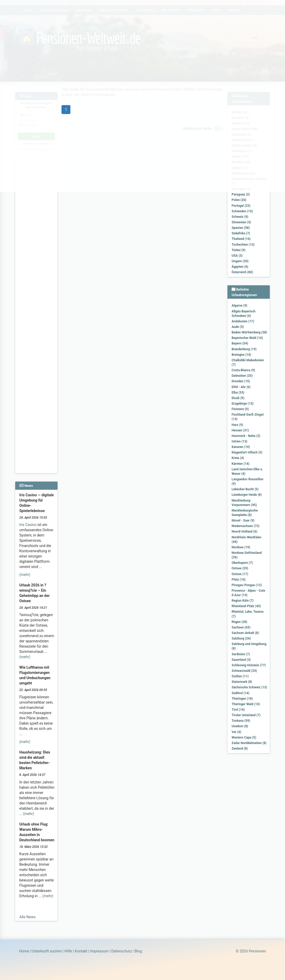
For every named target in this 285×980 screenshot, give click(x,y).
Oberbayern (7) (242, 563)
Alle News (28, 917)
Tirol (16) (238, 710)
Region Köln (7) (243, 601)
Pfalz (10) (239, 580)
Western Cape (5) (244, 737)
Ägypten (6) (240, 267)
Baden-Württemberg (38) (249, 332)
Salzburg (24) (241, 638)
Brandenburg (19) (244, 349)
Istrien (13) (240, 441)
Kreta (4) (238, 458)
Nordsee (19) (241, 547)
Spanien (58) (241, 228)
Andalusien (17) (243, 321)
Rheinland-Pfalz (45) (246, 606)
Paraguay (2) (241, 194)
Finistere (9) (240, 409)
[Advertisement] (37, 237)
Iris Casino (28, 525)
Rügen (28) (240, 622)
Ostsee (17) (240, 574)
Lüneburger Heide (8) (247, 495)
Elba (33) (238, 393)
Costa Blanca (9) (243, 370)
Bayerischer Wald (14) (247, 338)
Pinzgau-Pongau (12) (247, 585)
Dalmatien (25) (242, 376)
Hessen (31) (240, 430)
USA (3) (237, 256)
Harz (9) (237, 425)
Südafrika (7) (241, 233)
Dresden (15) (241, 381)
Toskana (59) (241, 721)
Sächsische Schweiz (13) (249, 687)
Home (24, 951)
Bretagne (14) (241, 355)
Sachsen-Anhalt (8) (245, 633)
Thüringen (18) (242, 699)
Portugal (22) (241, 206)
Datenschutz (122, 951)
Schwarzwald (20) (244, 671)
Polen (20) (239, 200)
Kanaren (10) (241, 447)
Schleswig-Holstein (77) (249, 665)
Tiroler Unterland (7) (246, 715)
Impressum (99, 951)
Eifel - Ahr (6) (241, 387)
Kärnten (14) (241, 464)
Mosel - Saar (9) (243, 520)
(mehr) (25, 575)
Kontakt (81, 951)
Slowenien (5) (241, 222)
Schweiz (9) (240, 217)
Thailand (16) (241, 239)
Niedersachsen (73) (246, 526)
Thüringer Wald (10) (246, 704)
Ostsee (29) (240, 568)
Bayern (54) (240, 343)
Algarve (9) (240, 306)
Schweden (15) (242, 211)
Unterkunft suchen (47, 951)
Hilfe (68, 951)
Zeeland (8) (240, 749)
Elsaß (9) (238, 398)
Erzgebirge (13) (243, 404)
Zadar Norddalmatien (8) (249, 743)
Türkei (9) (239, 250)
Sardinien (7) (241, 654)
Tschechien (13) (243, 245)
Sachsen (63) (241, 627)
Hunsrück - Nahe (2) (246, 436)
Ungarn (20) (240, 261)
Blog (138, 951)
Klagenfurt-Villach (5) (247, 452)
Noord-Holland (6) (245, 532)
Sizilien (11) (240, 676)
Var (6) (237, 732)
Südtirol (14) (240, 693)
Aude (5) (238, 327)
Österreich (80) (242, 272)
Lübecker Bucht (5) (245, 489)
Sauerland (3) (241, 660)
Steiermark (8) (242, 682)
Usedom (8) (240, 726)
